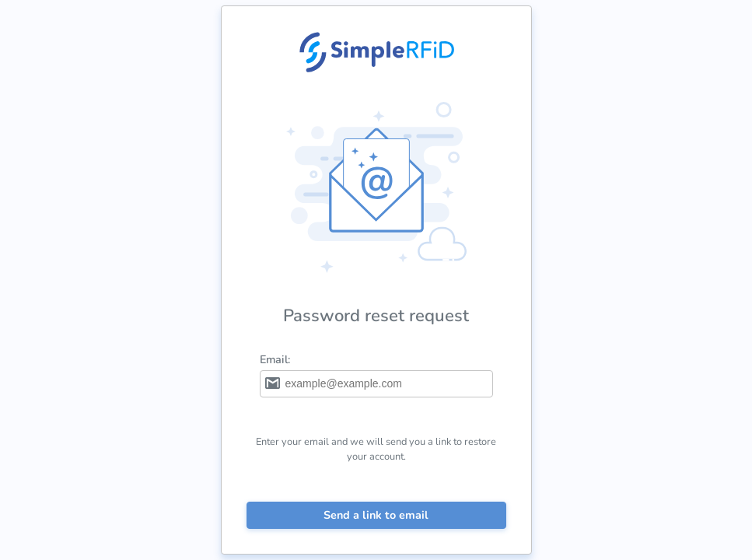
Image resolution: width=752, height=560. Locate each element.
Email (274, 359)
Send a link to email (376, 515)
